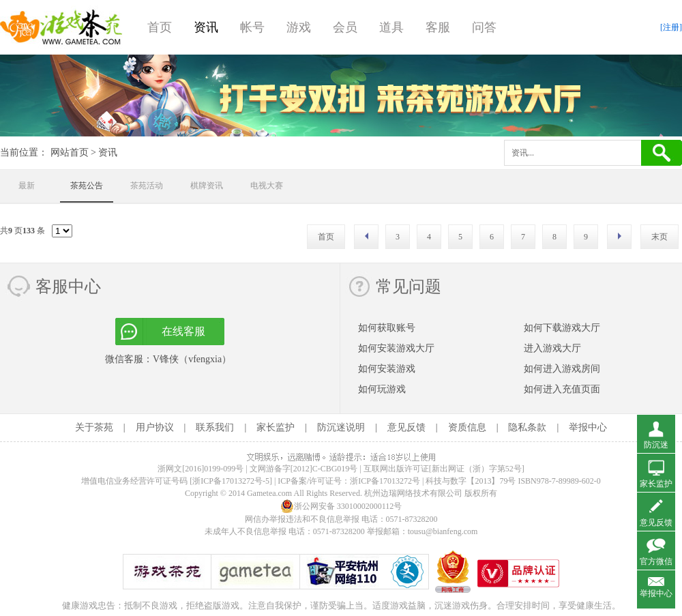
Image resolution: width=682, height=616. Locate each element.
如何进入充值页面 (562, 389)
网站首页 (70, 152)
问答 (484, 27)
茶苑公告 (87, 186)
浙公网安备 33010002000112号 (341, 506)
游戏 (299, 27)
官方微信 (656, 561)
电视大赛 (267, 186)
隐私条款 (527, 427)
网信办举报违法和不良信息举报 (302, 519)
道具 (391, 27)
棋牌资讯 (207, 186)
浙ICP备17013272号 (385, 481)
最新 (27, 186)
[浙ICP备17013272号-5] (231, 481)
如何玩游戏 (382, 389)
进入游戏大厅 (552, 348)
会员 (345, 27)
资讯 (206, 27)
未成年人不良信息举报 (247, 531)
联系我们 (215, 427)
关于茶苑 (94, 427)
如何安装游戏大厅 (396, 348)
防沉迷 (656, 445)
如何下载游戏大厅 (562, 328)
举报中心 (588, 427)
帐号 (252, 27)
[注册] (671, 27)
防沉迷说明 (341, 427)
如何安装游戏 (387, 369)
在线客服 (183, 331)
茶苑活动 (147, 186)
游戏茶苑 (61, 27)
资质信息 (467, 427)
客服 (438, 27)
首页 (160, 27)
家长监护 (276, 427)
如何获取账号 (387, 328)
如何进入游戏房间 (562, 369)
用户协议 (155, 427)
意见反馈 (406, 427)
